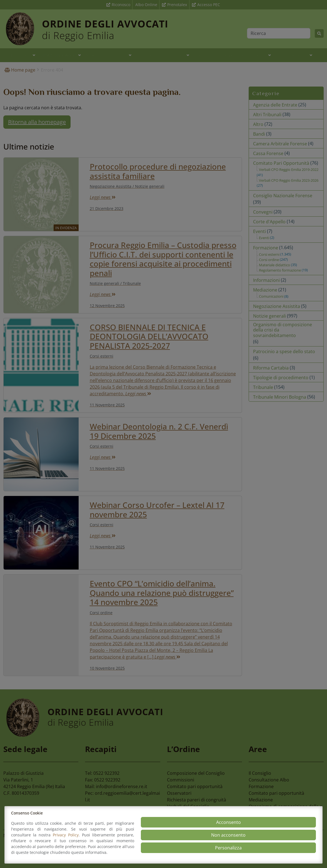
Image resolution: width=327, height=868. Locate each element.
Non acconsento (228, 835)
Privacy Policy (66, 835)
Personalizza (228, 848)
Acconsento (229, 822)
